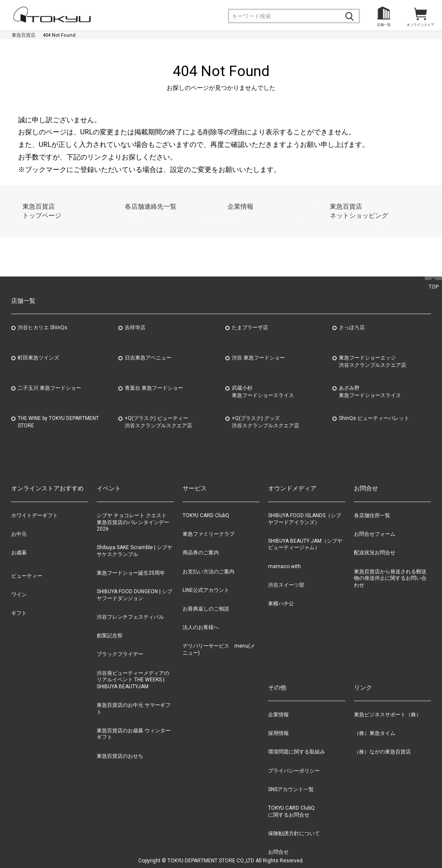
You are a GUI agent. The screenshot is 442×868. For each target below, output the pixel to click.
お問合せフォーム (375, 524)
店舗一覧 (384, 25)
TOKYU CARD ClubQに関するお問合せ (291, 801)
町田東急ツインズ (38, 348)
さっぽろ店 (352, 318)
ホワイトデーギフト (35, 505)
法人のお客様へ (201, 617)
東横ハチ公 (281, 593)
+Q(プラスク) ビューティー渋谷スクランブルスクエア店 (158, 412)
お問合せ (278, 842)
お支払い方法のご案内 (208, 561)
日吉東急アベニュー (148, 348)
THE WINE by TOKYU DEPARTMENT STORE (58, 412)
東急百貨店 (24, 35)
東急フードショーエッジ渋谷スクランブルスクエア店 (373, 351)
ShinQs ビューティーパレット (374, 408)
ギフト (19, 603)
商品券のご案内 (201, 543)
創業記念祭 (110, 626)
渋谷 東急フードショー (258, 348)
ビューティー (27, 566)
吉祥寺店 (135, 318)
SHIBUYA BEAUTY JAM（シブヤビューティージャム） (305, 534)
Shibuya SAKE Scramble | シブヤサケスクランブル (134, 541)
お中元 (19, 524)
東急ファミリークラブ (208, 524)
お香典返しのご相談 (206, 598)
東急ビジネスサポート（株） (388, 704)
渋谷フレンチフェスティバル (130, 607)
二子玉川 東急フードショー (49, 378)
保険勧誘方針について (294, 823)
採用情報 (278, 723)
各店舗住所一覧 (372, 505)
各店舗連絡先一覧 (148, 206)
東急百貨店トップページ (40, 206)
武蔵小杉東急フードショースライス (263, 382)
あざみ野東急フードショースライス (370, 382)
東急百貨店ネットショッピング (355, 206)
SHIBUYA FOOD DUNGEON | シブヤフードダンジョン (134, 585)
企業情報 (239, 206)
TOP (434, 277)
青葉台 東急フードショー (154, 378)
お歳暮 (19, 543)
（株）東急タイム (375, 723)
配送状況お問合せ (375, 543)
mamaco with (284, 556)
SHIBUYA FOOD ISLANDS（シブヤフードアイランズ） (305, 509)
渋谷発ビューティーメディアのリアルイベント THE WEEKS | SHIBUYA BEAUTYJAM (133, 669)
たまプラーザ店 (250, 318)
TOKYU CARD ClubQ (206, 505)
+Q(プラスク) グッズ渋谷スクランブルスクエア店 (265, 412)
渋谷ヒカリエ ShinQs (43, 318)
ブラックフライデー (120, 644)
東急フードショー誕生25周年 (131, 563)
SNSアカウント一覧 (291, 779)
